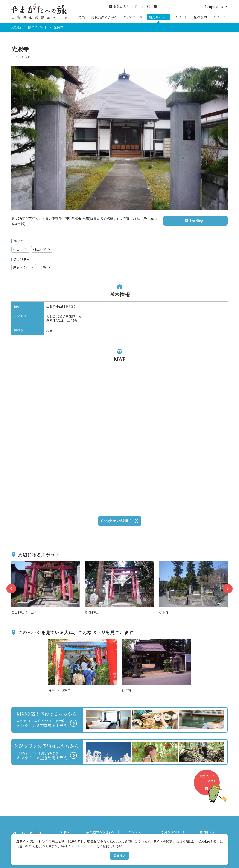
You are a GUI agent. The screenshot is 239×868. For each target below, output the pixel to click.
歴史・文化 (24, 267)
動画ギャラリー (210, 832)
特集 (82, 17)
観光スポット (158, 17)
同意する (119, 856)
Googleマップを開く (120, 521)
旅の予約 (200, 17)
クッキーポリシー (84, 846)
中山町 (20, 249)
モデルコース (133, 17)
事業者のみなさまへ (100, 832)
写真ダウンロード (173, 832)
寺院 (45, 267)
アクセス (220, 17)
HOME (16, 27)
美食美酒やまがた (104, 17)
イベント (181, 17)
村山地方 (42, 249)
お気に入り (119, 7)
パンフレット (137, 832)
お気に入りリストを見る (208, 784)
